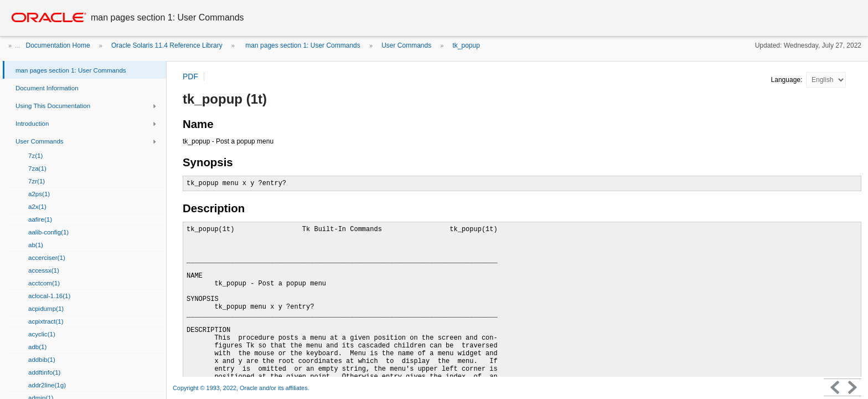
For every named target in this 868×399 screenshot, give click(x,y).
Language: (788, 80)
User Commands (406, 45)
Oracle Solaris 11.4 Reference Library (167, 45)
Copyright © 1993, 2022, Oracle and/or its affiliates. (242, 388)
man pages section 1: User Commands (302, 45)
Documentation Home (58, 45)
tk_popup (466, 45)
